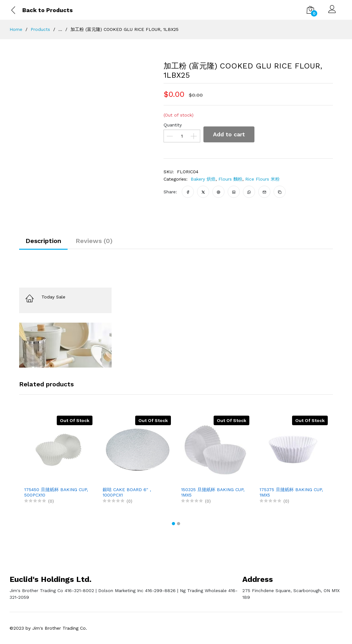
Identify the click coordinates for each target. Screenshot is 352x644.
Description (43, 241)
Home (16, 29)
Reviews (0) (94, 241)
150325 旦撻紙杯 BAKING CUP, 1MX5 (213, 492)
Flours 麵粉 (230, 179)
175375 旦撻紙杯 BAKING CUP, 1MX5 (291, 492)
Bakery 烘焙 (203, 179)
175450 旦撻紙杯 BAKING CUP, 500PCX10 (56, 492)
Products (40, 29)
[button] (173, 524)
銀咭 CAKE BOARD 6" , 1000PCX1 (127, 492)
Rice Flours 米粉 (262, 179)
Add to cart (229, 134)
